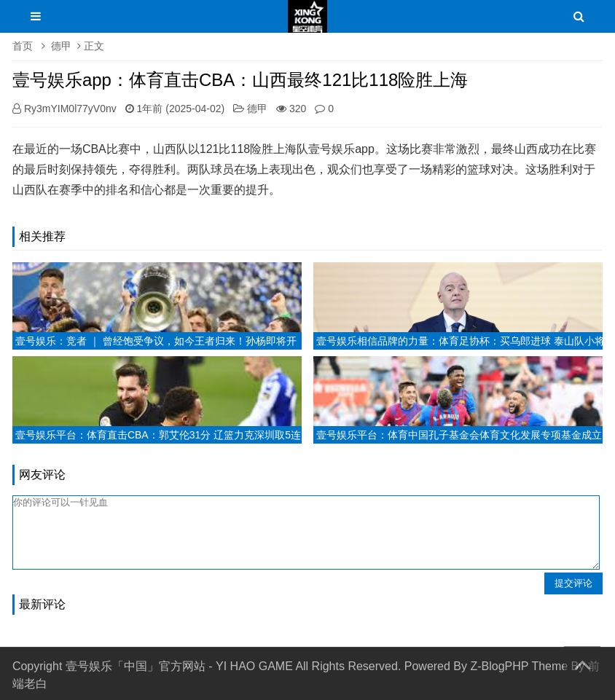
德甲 (61, 46)
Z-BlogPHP (499, 666)
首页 (23, 46)
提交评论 (573, 583)
